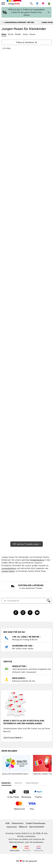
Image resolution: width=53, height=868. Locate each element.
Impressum (12, 827)
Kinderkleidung (37, 560)
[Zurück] (18, 22)
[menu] (3, 3)
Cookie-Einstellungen (36, 823)
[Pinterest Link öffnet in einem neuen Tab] (30, 613)
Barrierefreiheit (37, 827)
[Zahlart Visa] (32, 806)
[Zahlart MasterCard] (19, 806)
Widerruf (23, 827)
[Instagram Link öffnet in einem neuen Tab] (23, 613)
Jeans (25, 34)
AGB (7, 823)
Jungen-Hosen (8, 571)
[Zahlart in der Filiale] (13, 794)
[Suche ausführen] (48, 601)
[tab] (6, 783)
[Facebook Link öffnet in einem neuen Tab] (16, 613)
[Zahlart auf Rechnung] (26, 794)
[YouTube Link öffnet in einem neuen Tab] (37, 613)
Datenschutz (18, 823)
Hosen (32, 34)
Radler (18, 34)
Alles (4, 34)
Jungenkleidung (9, 568)
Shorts (11, 34)
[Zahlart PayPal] (38, 794)
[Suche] (24, 601)
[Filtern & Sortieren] (26, 42)
